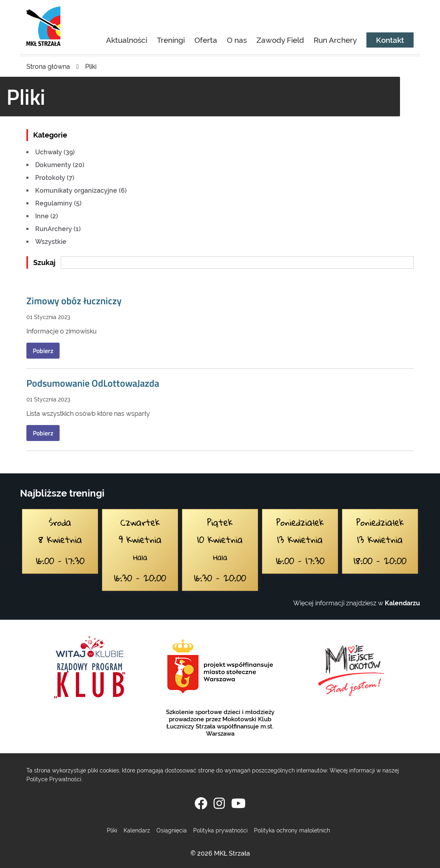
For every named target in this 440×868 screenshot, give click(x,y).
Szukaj (44, 262)
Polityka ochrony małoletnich (292, 830)
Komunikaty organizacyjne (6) (81, 191)
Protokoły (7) (55, 178)
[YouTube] (238, 803)
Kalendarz (137, 830)
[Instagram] (219, 803)
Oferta (206, 40)
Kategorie (50, 135)
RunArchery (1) (58, 229)
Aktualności (127, 40)
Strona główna (48, 67)
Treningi (171, 40)
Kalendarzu (402, 603)
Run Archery (335, 40)
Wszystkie (51, 242)
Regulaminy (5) (58, 203)
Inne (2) (47, 216)
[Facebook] (201, 803)
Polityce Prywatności (54, 779)
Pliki (91, 67)
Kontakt (390, 40)
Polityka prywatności (220, 830)
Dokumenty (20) (60, 165)
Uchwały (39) (55, 152)
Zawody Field (280, 40)
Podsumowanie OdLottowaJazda (93, 383)
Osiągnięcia (172, 830)
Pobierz (43, 351)
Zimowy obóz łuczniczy (74, 301)
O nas (237, 40)
